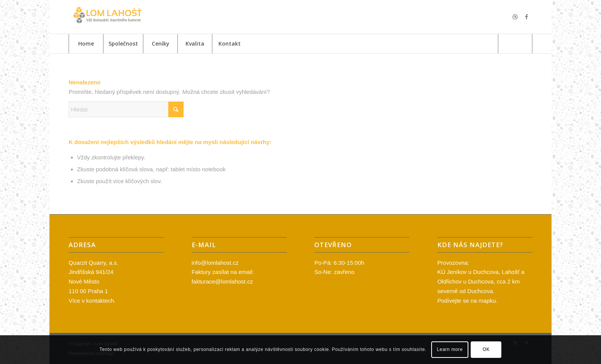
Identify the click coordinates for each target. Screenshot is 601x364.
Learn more (450, 349)
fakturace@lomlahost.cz (222, 281)
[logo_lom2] (107, 17)
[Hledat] (515, 44)
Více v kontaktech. (92, 301)
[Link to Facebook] (527, 17)
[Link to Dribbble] (515, 17)
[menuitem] (86, 44)
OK (486, 349)
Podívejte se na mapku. (467, 301)
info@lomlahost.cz (215, 263)
